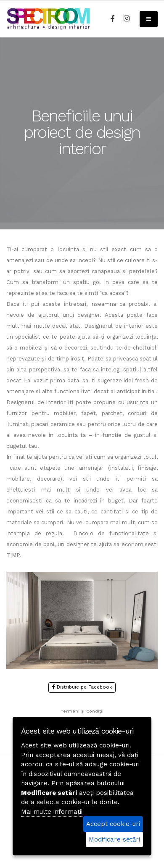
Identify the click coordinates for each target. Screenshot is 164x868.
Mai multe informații (52, 812)
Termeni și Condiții (82, 711)
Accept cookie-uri (113, 824)
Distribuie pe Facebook (82, 687)
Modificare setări (114, 839)
